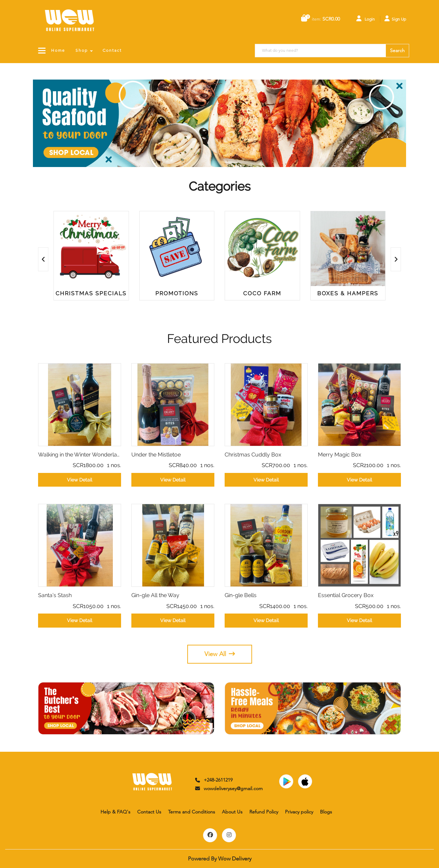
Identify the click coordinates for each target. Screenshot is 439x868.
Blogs (326, 812)
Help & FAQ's (115, 812)
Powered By (220, 859)
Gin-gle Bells (241, 595)
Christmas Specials (91, 293)
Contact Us (149, 812)
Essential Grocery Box (346, 595)
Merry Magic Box (340, 455)
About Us (232, 812)
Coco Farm (262, 293)
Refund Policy (264, 812)
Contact (112, 50)
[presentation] (43, 259)
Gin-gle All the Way (155, 595)
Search (397, 50)
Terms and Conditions (192, 812)
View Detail (80, 480)
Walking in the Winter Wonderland (80, 455)
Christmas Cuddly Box (253, 455)
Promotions (177, 293)
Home (58, 50)
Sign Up (395, 19)
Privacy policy (299, 812)
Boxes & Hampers (348, 293)
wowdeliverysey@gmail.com (228, 788)
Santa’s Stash (55, 595)
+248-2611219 (213, 780)
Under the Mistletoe (156, 455)
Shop (82, 50)
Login (366, 19)
